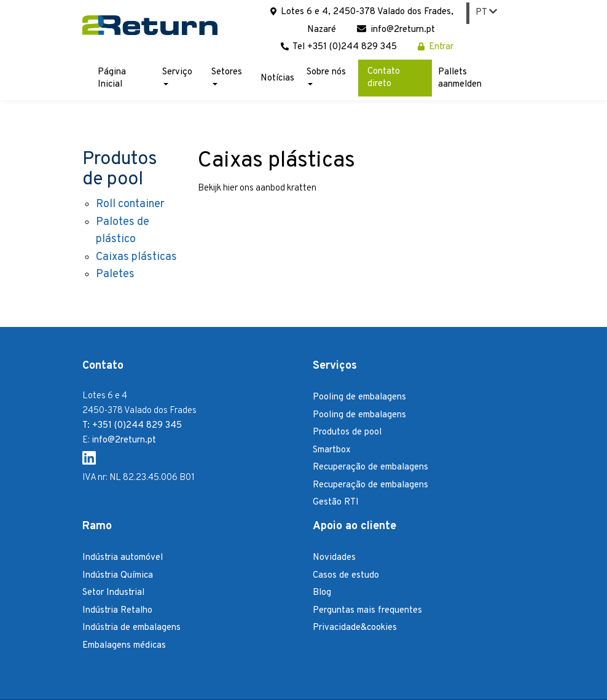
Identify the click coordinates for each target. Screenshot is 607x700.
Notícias (277, 78)
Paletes (115, 274)
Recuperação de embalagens (370, 467)
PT (486, 13)
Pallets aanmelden (460, 78)
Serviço (177, 76)
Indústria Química (118, 576)
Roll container (130, 204)
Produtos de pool (347, 432)
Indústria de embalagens (131, 628)
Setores (227, 76)
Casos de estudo (346, 576)
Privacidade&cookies (355, 628)
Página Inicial (112, 78)
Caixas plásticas (136, 257)
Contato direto (384, 78)
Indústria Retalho (117, 611)
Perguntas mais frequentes (367, 611)
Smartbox (332, 450)
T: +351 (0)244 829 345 (132, 426)
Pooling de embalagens (359, 397)
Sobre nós (326, 76)
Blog (322, 593)
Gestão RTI (336, 502)
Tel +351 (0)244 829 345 (339, 47)
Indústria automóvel (123, 558)
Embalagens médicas (124, 646)
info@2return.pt (396, 30)
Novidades (334, 558)
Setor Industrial (113, 593)
